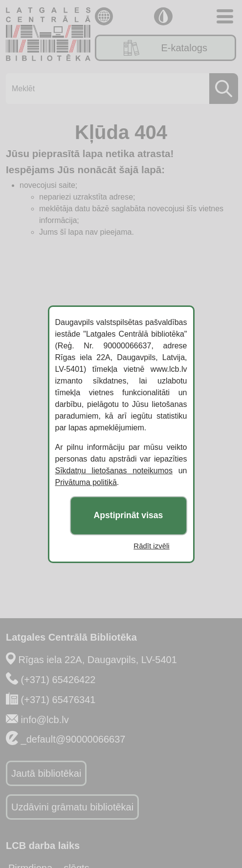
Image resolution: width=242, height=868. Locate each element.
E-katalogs (165, 48)
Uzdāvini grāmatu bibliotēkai (72, 807)
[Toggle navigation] (225, 16)
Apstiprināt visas (129, 515)
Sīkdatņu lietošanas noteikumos (114, 471)
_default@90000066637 (73, 739)
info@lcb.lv (45, 720)
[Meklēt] (119, 89)
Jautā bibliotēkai (46, 773)
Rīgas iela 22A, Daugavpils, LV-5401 (98, 660)
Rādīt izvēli (151, 546)
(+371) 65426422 (58, 680)
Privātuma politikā (86, 482)
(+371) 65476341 (58, 700)
